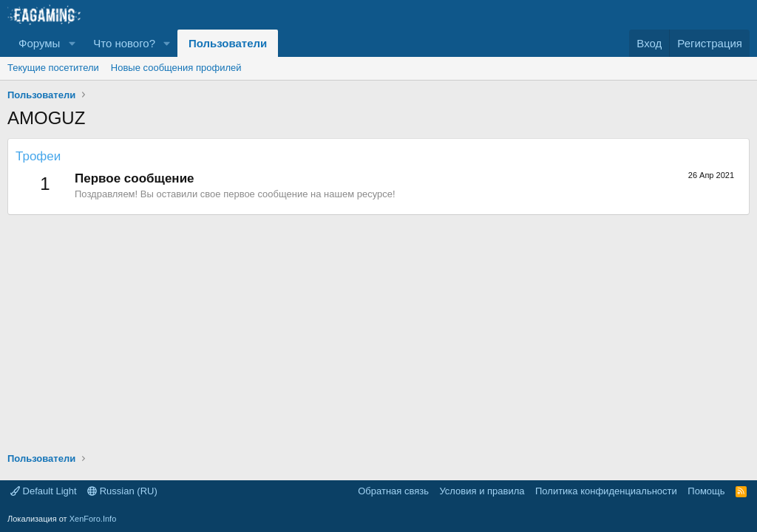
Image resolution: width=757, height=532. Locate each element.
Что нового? (124, 43)
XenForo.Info (93, 519)
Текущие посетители (53, 68)
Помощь (706, 491)
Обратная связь (393, 491)
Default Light (44, 491)
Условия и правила (482, 491)
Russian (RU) (122, 491)
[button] (72, 43)
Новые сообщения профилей (176, 68)
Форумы (39, 43)
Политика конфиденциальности (606, 491)
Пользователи (228, 43)
